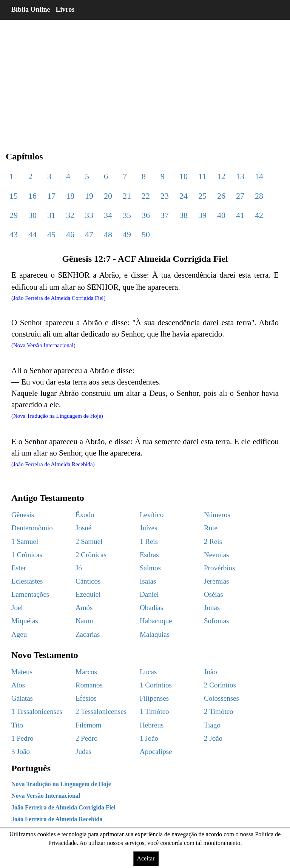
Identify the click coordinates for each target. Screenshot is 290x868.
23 (165, 196)
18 (70, 196)
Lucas (148, 672)
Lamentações (30, 594)
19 (89, 196)
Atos (18, 685)
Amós (84, 608)
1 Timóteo (154, 711)
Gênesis (23, 515)
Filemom (89, 725)
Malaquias (155, 634)
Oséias (214, 594)
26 (221, 196)
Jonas (212, 608)
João (211, 672)
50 (146, 234)
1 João (149, 738)
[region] (145, 79)
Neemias (216, 555)
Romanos (89, 685)
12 (221, 176)
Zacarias (88, 634)
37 (165, 215)
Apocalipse (156, 751)
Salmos (150, 568)
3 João (21, 751)
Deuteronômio (32, 528)
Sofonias (217, 621)
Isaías (148, 581)
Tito (17, 725)
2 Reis (213, 541)
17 (51, 196)
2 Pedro (87, 738)
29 (14, 215)
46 (70, 234)
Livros (65, 9)
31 (51, 215)
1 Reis (149, 541)
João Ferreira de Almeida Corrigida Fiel (63, 807)
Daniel (149, 594)
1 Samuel (25, 541)
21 (127, 196)
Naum (84, 621)
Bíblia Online (31, 9)
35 (127, 215)
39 (202, 215)
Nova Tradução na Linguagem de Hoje (61, 784)
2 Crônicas (91, 555)
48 (108, 234)
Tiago (212, 725)
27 (240, 196)
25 (202, 196)
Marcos (86, 672)
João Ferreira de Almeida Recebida (57, 819)
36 (146, 215)
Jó (79, 568)
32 (70, 215)
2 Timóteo (219, 711)
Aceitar (146, 858)
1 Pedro (22, 738)
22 (146, 196)
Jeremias (216, 581)
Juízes (148, 528)
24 (184, 196)
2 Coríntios (220, 685)
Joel (17, 608)
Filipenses (154, 698)
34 (108, 215)
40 (221, 215)
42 (259, 215)
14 (259, 176)
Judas (83, 751)
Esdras (149, 555)
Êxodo (85, 515)
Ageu (19, 634)
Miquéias (25, 621)
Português (31, 768)
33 (89, 215)
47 (89, 234)
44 (32, 234)
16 (32, 196)
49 (127, 234)
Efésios (86, 698)
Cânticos (88, 581)
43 (14, 234)
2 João (213, 738)
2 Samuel (89, 541)
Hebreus (152, 725)
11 (202, 176)
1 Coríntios (156, 685)
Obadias (151, 608)
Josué (83, 528)
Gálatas (22, 698)
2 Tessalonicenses (101, 711)
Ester (19, 568)
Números (217, 515)
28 (259, 196)
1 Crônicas (27, 555)
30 (32, 215)
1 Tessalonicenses (37, 711)
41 (240, 215)
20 (108, 196)
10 (184, 176)
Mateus (22, 672)
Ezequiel (88, 594)
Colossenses (221, 698)
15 (14, 196)
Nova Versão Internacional (46, 796)
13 (240, 176)
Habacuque (156, 621)
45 (51, 234)
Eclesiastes (27, 581)
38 (184, 215)
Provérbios (219, 568)
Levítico (152, 515)
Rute (211, 528)
